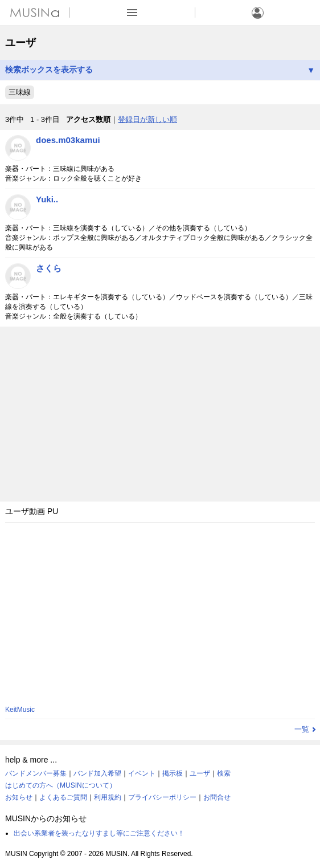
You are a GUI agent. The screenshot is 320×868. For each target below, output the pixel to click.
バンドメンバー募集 (36, 773)
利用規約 (108, 797)
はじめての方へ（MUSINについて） (61, 785)
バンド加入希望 (97, 773)
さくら (49, 268)
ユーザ (200, 773)
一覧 (302, 729)
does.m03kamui (68, 140)
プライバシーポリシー (162, 797)
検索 (224, 773)
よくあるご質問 (63, 797)
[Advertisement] (160, 411)
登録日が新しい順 (147, 119)
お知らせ (19, 797)
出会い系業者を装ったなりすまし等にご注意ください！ (99, 833)
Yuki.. (47, 199)
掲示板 (173, 773)
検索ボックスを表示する (160, 70)
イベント (142, 773)
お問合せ (217, 797)
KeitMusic (20, 710)
